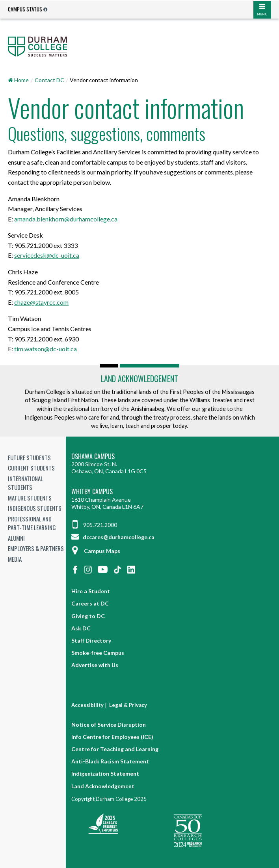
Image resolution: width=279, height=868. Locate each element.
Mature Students (30, 498)
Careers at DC (90, 603)
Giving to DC (88, 616)
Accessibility (87, 705)
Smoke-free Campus (98, 653)
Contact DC (49, 80)
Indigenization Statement (105, 773)
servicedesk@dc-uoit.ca (47, 255)
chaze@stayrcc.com (41, 302)
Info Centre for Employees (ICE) (112, 737)
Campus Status (25, 9)
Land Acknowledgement (139, 379)
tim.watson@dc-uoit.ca (46, 349)
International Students (25, 483)
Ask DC (81, 628)
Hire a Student (91, 591)
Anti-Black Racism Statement (110, 761)
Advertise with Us (95, 665)
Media (15, 559)
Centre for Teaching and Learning (115, 749)
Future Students (29, 457)
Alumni (16, 538)
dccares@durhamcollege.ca (113, 537)
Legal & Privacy (128, 705)
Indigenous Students (35, 508)
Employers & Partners (36, 548)
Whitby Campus (92, 492)
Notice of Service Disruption (109, 725)
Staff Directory (91, 640)
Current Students (31, 468)
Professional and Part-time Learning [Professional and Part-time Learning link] (32, 523)
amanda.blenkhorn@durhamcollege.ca (66, 219)
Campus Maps (96, 551)
